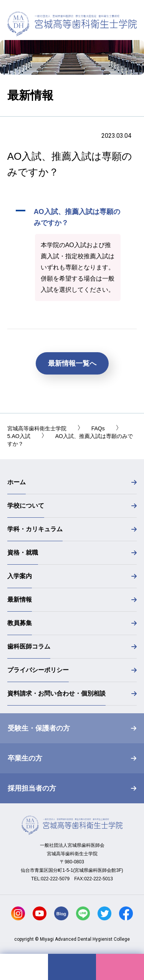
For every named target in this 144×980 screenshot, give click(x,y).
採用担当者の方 (32, 788)
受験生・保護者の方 (39, 728)
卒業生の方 (25, 758)
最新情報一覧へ (72, 363)
